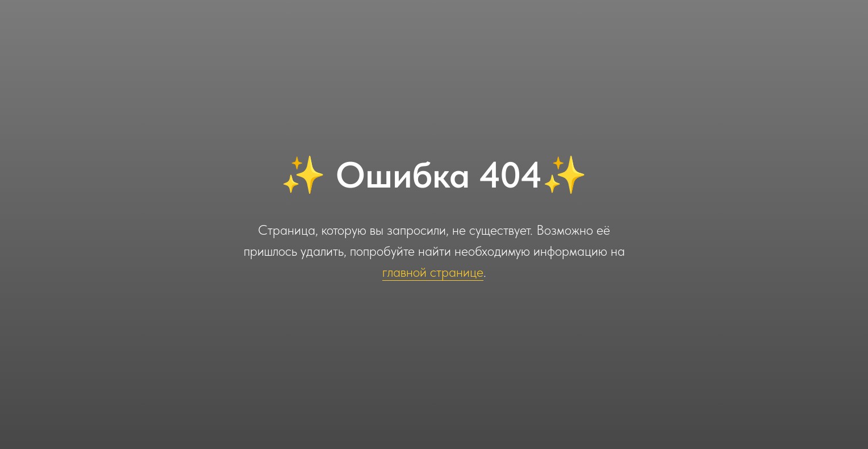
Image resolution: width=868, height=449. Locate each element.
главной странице (433, 272)
